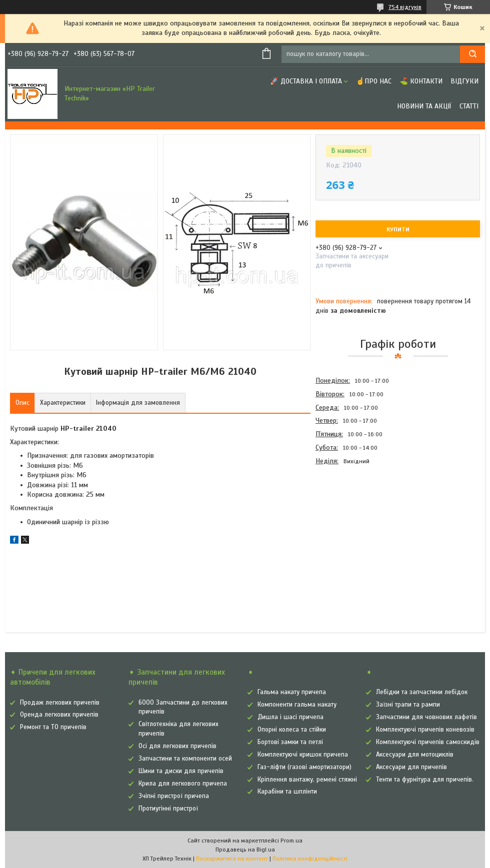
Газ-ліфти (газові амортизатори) (304, 767)
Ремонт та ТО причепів (53, 727)
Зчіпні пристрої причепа (174, 796)
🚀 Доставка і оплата (306, 81)
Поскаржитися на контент (232, 859)
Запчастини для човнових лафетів (426, 717)
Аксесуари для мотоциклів (415, 755)
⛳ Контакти (421, 81)
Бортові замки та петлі (290, 742)
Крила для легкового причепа (183, 784)
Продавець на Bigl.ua (245, 850)
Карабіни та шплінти (287, 792)
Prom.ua (291, 841)
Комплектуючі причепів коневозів (425, 730)
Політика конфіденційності (310, 859)
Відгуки (464, 81)
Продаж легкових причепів (60, 703)
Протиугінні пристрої (168, 809)
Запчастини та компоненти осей (185, 759)
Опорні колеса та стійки (292, 730)
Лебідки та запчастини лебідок (422, 692)
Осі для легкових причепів (177, 746)
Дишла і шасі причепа (290, 717)
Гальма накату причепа (292, 692)
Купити (398, 229)
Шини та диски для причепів (181, 771)
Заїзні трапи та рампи (408, 705)
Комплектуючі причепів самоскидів (428, 742)
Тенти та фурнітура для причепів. (425, 780)
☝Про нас (374, 81)
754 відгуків (405, 7)
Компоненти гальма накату (297, 705)
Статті (469, 106)
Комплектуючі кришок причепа (303, 755)
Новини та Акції (424, 106)
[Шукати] (472, 54)
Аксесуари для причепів (411, 767)
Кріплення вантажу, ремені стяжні (307, 780)
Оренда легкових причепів (59, 715)
